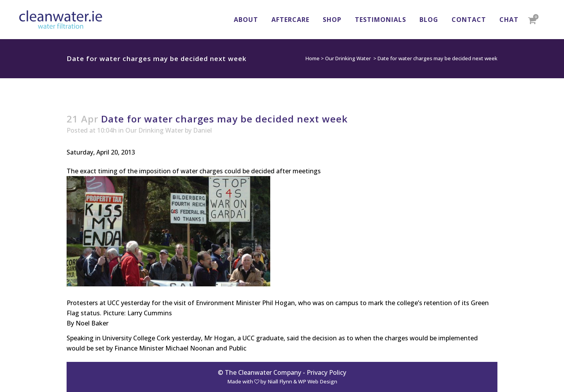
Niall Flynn (280, 381)
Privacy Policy (326, 372)
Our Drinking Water (348, 58)
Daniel (202, 130)
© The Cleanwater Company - (262, 372)
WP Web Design (318, 381)
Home (313, 58)
